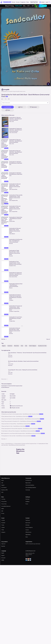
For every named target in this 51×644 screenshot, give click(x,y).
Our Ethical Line (29, 480)
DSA (2, 511)
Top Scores (28, 520)
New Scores (28, 523)
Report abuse (28, 483)
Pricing (3, 513)
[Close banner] (48, 6)
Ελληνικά (3, 558)
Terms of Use (4, 504)
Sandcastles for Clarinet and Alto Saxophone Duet (26, 444)
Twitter (3, 525)
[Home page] (6, 2)
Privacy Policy (4, 501)
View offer (43, 6)
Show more (5, 379)
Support (3, 485)
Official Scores (28, 532)
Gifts (2, 492)
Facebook (3, 523)
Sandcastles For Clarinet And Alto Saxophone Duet (12, 386)
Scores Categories (29, 527)
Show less (4, 439)
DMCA (3, 509)
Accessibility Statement (6, 506)
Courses (27, 530)
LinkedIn (3, 527)
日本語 (3, 560)
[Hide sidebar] (22, 326)
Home (3, 444)
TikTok (3, 530)
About (3, 480)
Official (6, 126)
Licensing (3, 499)
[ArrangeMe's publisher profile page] (13, 90)
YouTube (3, 520)
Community (28, 490)
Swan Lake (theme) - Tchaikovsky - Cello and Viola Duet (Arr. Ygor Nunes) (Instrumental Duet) (27, 353)
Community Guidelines (30, 485)
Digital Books (28, 535)
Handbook (27, 501)
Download (27, 499)
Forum (27, 504)
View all (48, 339)
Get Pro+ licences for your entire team (33, 544)
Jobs (2, 483)
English (3, 553)
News (27, 537)
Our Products (4, 488)
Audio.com (3, 544)
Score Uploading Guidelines (31, 488)
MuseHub (3, 546)
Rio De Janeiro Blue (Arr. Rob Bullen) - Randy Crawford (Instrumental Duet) (23, 361)
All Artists (27, 525)
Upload (42, 2)
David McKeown (6, 387)
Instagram (3, 532)
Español (3, 555)
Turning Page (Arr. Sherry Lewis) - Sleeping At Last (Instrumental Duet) (23, 370)
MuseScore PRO (4, 490)
